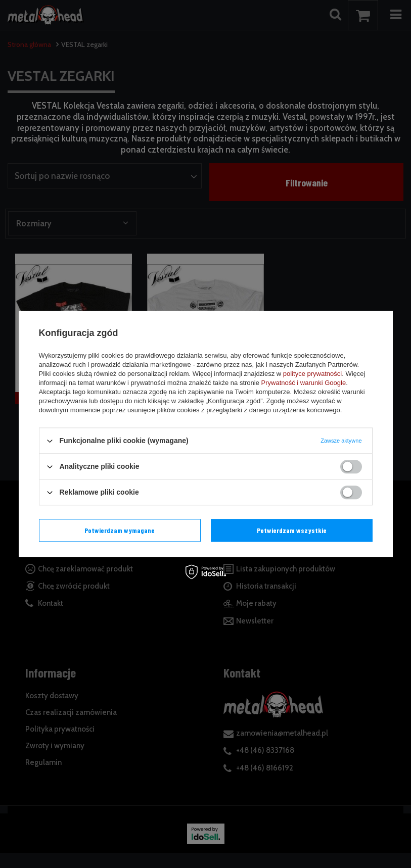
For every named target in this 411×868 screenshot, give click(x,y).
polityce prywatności (312, 374)
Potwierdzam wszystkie (292, 530)
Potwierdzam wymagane (120, 530)
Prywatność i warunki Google (304, 383)
